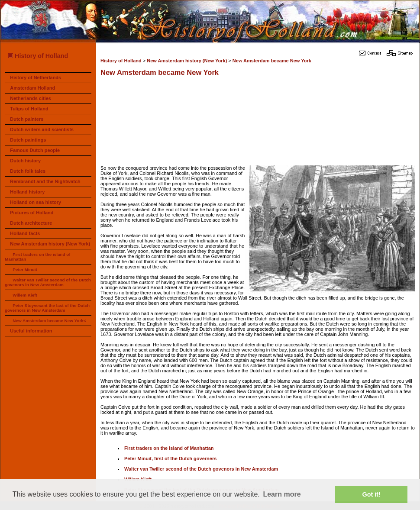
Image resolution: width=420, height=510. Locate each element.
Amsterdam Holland (32, 88)
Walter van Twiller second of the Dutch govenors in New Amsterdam (48, 282)
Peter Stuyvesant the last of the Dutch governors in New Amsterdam (47, 308)
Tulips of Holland (29, 109)
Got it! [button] (372, 494)
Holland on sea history (36, 202)
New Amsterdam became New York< (49, 321)
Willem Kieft (25, 295)
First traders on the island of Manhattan (169, 448)
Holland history (27, 192)
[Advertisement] (144, 122)
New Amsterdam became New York (272, 61)
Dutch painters (27, 119)
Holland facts (25, 233)
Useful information (31, 331)
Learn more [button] (282, 494)
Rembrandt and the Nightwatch (45, 181)
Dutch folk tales (28, 171)
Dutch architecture (31, 223)
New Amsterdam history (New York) (50, 244)
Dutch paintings (28, 140)
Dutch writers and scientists (42, 129)
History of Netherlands (36, 77)
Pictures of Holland (32, 213)
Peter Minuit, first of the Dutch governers (170, 458)
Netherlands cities (31, 98)
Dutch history (25, 161)
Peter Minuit (25, 270)
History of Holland (38, 56)
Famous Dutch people (35, 150)
